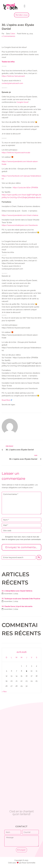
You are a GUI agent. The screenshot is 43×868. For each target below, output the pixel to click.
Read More (6, 400)
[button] (25, 6)
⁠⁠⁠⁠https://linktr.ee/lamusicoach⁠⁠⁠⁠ (13, 76)
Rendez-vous (22, 15)
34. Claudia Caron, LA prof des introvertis (17, 606)
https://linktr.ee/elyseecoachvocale (16, 153)
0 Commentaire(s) (8, 36)
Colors (13, 34)
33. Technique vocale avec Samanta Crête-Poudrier (21, 599)
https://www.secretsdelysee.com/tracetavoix (20, 225)
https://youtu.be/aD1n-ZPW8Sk (25, 188)
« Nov (4, 692)
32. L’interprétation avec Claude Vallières (17, 591)
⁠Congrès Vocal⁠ (22, 102)
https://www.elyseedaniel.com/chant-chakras (20, 215)
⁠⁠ (8, 62)
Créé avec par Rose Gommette (22, 863)
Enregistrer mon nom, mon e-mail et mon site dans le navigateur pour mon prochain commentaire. (21, 538)
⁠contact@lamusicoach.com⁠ (12, 83)
